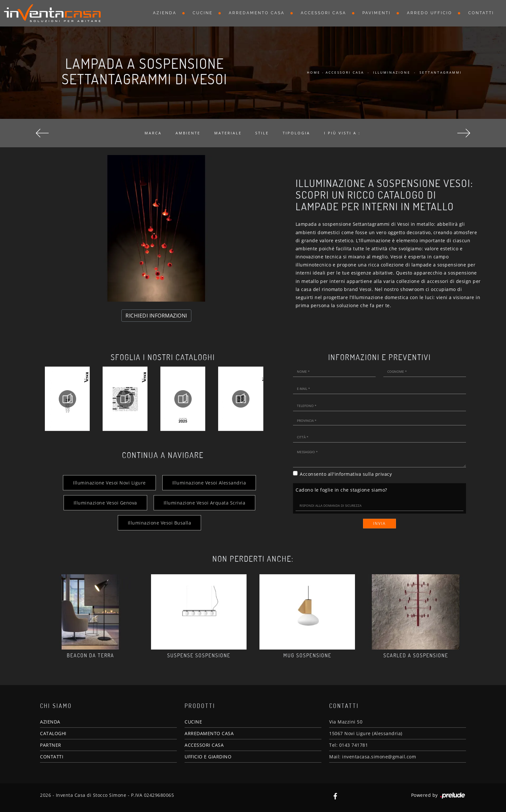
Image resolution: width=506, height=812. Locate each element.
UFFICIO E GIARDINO (208, 757)
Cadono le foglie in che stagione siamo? (341, 490)
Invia (379, 523)
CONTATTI (52, 757)
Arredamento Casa (257, 13)
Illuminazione (392, 72)
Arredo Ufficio (430, 13)
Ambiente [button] (188, 133)
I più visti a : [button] (342, 133)
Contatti (481, 13)
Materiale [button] (228, 133)
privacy (384, 474)
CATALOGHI (53, 733)
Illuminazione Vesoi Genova (105, 503)
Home (314, 72)
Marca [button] (153, 133)
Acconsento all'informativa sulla (346, 474)
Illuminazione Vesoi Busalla (160, 523)
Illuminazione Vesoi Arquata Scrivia (205, 503)
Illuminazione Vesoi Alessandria (209, 483)
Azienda (165, 13)
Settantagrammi (441, 72)
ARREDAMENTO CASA (209, 733)
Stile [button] (262, 133)
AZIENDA (50, 722)
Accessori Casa (324, 13)
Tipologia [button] (296, 133)
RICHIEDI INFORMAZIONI (156, 316)
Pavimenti (377, 13)
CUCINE (193, 722)
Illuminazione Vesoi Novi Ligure (109, 483)
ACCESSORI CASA (204, 745)
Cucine (203, 13)
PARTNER (51, 745)
